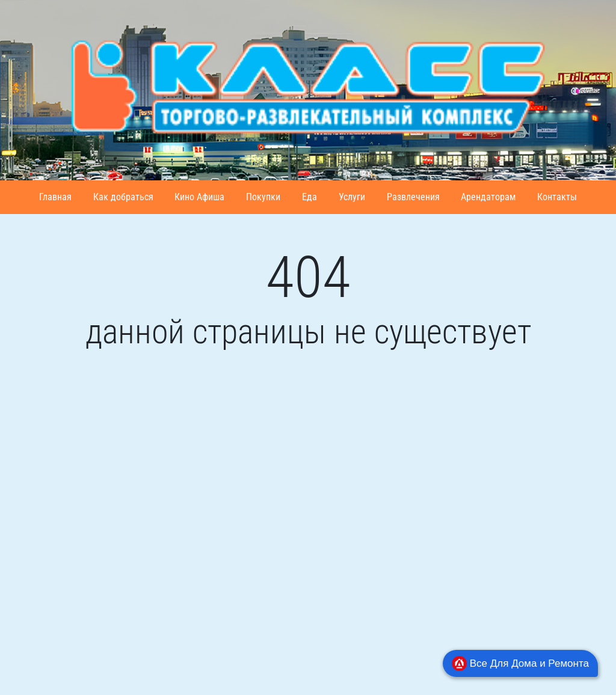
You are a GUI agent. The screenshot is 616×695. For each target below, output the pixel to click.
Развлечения (413, 197)
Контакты (557, 197)
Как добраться (123, 197)
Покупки (263, 197)
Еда (310, 197)
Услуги (352, 197)
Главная (55, 197)
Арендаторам (488, 197)
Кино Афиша (199, 197)
